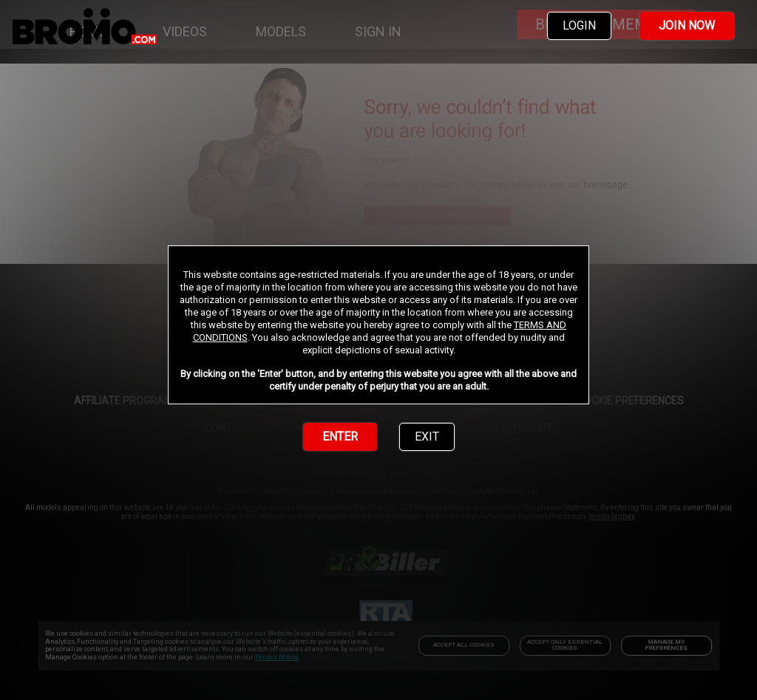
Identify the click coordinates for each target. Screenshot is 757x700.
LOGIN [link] (579, 26)
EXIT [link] (427, 436)
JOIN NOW (687, 26)
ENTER (340, 436)
